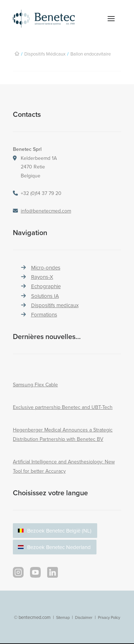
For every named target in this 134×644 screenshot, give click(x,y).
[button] (111, 19)
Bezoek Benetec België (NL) (59, 531)
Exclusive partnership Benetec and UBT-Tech (63, 407)
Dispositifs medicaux (55, 305)
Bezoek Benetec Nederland (59, 547)
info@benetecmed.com (46, 211)
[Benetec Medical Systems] (52, 19)
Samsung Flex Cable (35, 385)
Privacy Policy (109, 617)
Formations (44, 314)
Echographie (46, 286)
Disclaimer (84, 617)
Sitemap (63, 617)
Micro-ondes (46, 268)
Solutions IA (45, 296)
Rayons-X (42, 277)
